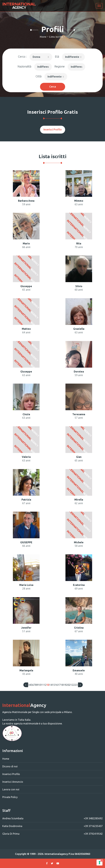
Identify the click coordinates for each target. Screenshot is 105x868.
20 (68, 685)
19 (65, 685)
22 (73, 685)
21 (70, 685)
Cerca (53, 87)
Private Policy (10, 797)
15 (54, 685)
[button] (41, 57)
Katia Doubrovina (52, 826)
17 (59, 685)
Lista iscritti (56, 37)
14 (51, 685)
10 (39, 685)
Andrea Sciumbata (52, 818)
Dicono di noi (10, 766)
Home (43, 37)
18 (62, 685)
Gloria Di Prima (52, 834)
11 (42, 685)
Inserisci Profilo (53, 129)
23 (76, 685)
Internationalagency (56, 854)
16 (56, 685)
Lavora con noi (11, 789)
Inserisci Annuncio (13, 782)
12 (45, 685)
